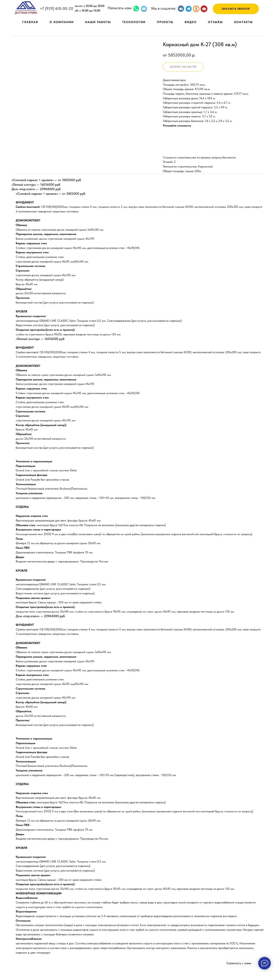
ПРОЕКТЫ (165, 22)
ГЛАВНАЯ (30, 22)
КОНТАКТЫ (244, 22)
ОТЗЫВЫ (215, 22)
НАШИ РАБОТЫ (98, 22)
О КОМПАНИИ (62, 22)
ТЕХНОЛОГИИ (134, 22)
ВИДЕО (191, 22)
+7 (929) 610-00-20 (57, 8)
